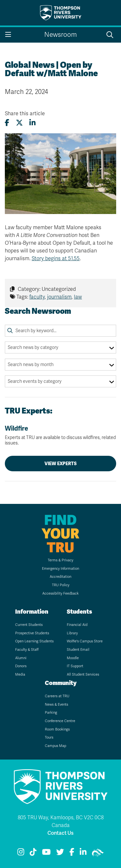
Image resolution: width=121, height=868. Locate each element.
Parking (51, 713)
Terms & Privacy (60, 560)
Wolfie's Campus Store (85, 641)
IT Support (75, 666)
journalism (59, 297)
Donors (21, 666)
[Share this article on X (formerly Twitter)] (19, 123)
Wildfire (60, 435)
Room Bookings (57, 729)
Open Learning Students (34, 641)
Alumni (21, 658)
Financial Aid (77, 625)
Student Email (78, 650)
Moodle (73, 658)
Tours (49, 737)
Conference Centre (60, 721)
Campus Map (55, 746)
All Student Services (83, 674)
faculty (37, 297)
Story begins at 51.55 (56, 259)
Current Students (29, 625)
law (78, 297)
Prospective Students (32, 633)
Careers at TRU (57, 696)
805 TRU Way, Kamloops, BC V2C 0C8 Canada (61, 822)
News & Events (56, 705)
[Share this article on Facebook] (7, 123)
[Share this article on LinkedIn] (32, 123)
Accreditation (60, 577)
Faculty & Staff (27, 650)
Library (72, 633)
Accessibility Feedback (60, 593)
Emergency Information (60, 569)
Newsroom (60, 35)
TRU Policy (61, 585)
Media (20, 674)
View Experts (61, 464)
